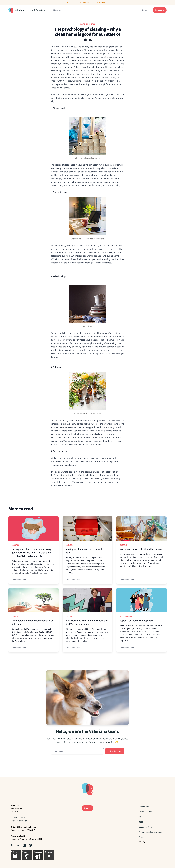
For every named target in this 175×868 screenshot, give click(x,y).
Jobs (141, 822)
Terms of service (146, 812)
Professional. (102, 3)
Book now (160, 10)
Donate (145, 10)
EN (144, 842)
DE (140, 842)
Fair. (69, 3)
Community (144, 807)
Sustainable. (84, 3)
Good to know (126, 617)
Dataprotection (145, 827)
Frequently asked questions (151, 832)
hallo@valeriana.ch (19, 821)
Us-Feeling (124, 545)
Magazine (57, 10)
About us (15, 545)
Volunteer (143, 817)
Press (141, 837)
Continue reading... (19, 579)
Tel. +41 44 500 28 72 (19, 818)
